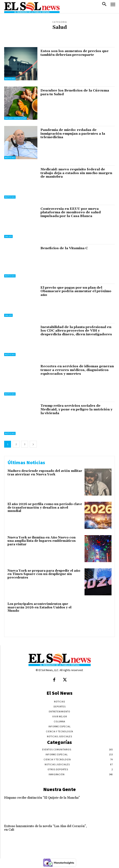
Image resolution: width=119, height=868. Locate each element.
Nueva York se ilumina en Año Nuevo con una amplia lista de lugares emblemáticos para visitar (42, 541)
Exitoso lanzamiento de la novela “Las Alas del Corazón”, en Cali (45, 828)
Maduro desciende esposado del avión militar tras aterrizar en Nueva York (45, 473)
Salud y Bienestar (15, 118)
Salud (8, 236)
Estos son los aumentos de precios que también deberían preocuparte (75, 53)
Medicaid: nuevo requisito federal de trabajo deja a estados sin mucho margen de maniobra (76, 173)
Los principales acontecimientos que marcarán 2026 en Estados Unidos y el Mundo (39, 607)
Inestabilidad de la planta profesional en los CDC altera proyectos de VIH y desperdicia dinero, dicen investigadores (76, 331)
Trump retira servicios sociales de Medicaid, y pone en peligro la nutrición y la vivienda (76, 409)
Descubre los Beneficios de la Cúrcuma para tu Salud (75, 92)
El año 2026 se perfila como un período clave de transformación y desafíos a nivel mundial (45, 508)
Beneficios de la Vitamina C (64, 248)
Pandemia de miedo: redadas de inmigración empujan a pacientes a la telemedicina (73, 134)
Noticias (10, 79)
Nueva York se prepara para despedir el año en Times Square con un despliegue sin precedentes (44, 574)
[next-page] (33, 444)
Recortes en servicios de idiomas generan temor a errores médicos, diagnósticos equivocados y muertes (77, 370)
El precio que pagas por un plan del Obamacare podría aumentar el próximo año (76, 291)
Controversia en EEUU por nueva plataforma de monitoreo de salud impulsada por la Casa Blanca (71, 212)
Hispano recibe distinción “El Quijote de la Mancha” (42, 798)
